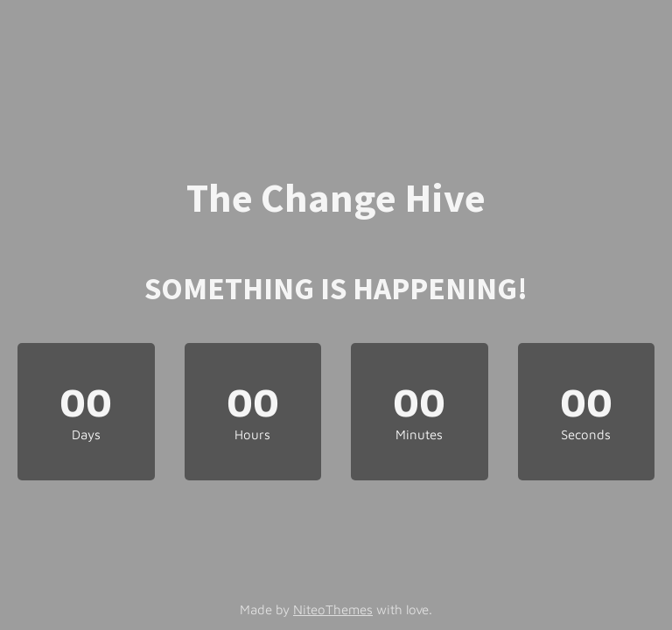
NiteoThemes (333, 609)
